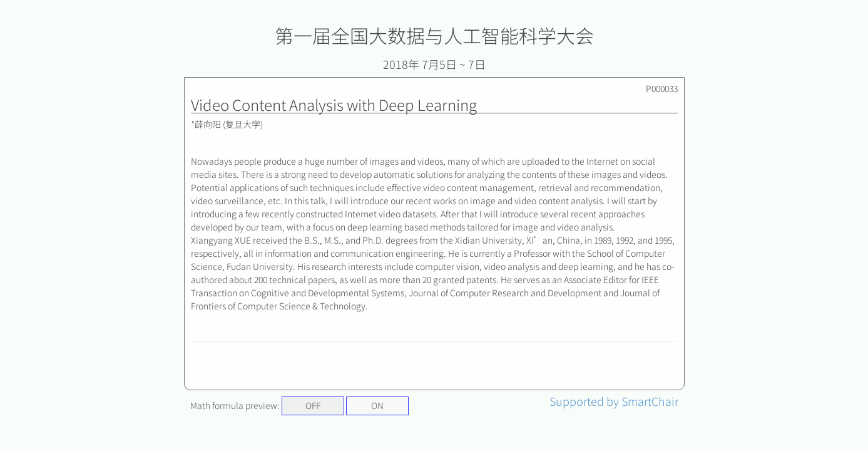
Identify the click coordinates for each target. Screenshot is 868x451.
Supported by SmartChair (614, 401)
